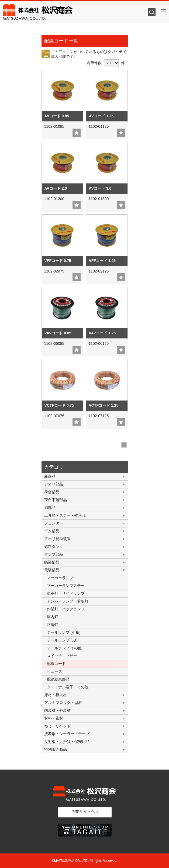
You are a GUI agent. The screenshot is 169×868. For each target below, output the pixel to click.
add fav (77, 133)
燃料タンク (54, 547)
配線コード (56, 664)
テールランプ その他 (64, 648)
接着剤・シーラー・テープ (67, 734)
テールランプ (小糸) (64, 632)
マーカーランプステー (66, 586)
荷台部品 (52, 492)
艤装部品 (52, 562)
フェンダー (54, 523)
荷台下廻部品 (56, 500)
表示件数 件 (106, 63)
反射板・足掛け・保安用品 (67, 742)
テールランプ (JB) (62, 640)
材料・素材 (54, 718)
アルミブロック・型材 (63, 703)
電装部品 (52, 570)
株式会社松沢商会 (65, 12)
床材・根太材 (56, 695)
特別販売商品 (56, 749)
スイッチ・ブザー (62, 656)
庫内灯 (53, 617)
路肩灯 (53, 625)
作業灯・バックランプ (66, 609)
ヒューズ (54, 671)
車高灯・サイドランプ (66, 593)
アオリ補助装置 (57, 539)
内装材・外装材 (57, 710)
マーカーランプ (60, 578)
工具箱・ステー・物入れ (65, 515)
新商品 (50, 476)
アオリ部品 (54, 484)
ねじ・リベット (57, 726)
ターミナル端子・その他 (68, 687)
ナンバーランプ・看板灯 (68, 601)
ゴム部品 (52, 531)
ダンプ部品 (54, 554)
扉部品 (50, 508)
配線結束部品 (58, 679)
